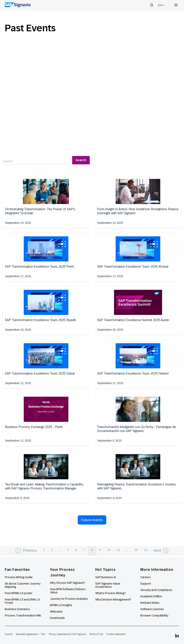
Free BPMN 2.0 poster (19, 593)
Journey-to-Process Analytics (69, 599)
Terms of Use (96, 634)
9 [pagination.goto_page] (100, 550)
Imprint (9, 634)
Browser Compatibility (154, 615)
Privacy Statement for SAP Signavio (67, 634)
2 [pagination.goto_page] (52, 550)
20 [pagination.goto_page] (136, 550)
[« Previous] (26, 551)
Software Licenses (152, 609)
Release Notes (150, 603)
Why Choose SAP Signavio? (68, 583)
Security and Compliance (156, 590)
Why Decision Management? (113, 600)
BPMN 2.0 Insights (61, 605)
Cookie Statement (116, 634)
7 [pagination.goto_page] (84, 550)
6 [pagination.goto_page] (76, 550)
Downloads (57, 618)
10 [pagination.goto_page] (109, 550)
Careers (146, 577)
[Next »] (161, 551)
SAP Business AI (106, 577)
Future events (92, 520)
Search (81, 160)
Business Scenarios (17, 609)
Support (146, 584)
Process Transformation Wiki (23, 615)
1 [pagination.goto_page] (44, 550)
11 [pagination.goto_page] (118, 550)
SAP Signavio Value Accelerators (108, 585)
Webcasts (56, 611)
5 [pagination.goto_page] (68, 550)
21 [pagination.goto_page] (146, 550)
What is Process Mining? (111, 593)
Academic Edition (151, 596)
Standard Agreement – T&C (31, 634)
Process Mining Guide (19, 577)
